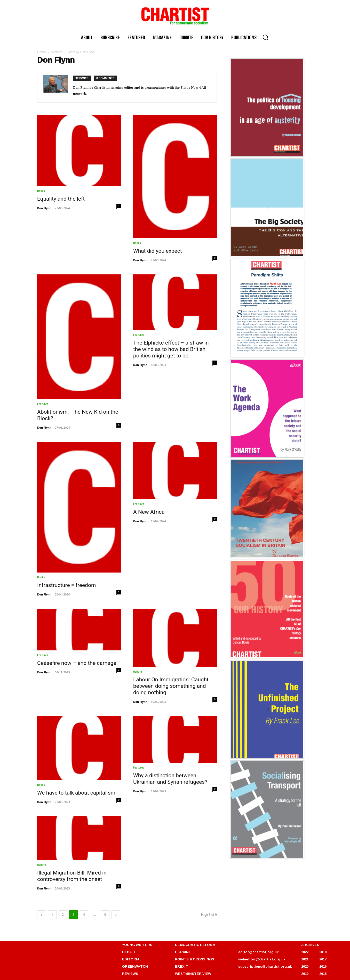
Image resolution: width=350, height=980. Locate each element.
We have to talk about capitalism (76, 793)
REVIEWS (130, 974)
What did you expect (158, 251)
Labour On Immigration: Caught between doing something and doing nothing (171, 686)
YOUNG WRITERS (137, 945)
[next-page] (116, 915)
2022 (305, 952)
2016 (323, 966)
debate (138, 672)
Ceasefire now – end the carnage (77, 663)
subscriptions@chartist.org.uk (265, 966)
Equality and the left (61, 199)
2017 (323, 959)
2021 (305, 959)
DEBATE (129, 952)
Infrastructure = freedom (66, 585)
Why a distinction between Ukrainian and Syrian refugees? (170, 779)
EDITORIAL (132, 959)
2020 (305, 966)
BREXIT (182, 966)
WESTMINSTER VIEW (193, 974)
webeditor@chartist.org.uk (262, 959)
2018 (323, 952)
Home (42, 52)
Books (41, 191)
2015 (323, 974)
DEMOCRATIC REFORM (195, 945)
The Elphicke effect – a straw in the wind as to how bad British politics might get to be (171, 349)
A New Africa (149, 512)
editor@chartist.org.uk (258, 952)
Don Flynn (44, 208)
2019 (305, 974)
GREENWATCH (135, 966)
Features (43, 404)
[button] (265, 37)
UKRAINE (183, 952)
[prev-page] (42, 915)
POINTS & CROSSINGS (195, 959)
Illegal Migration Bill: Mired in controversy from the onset (72, 876)
